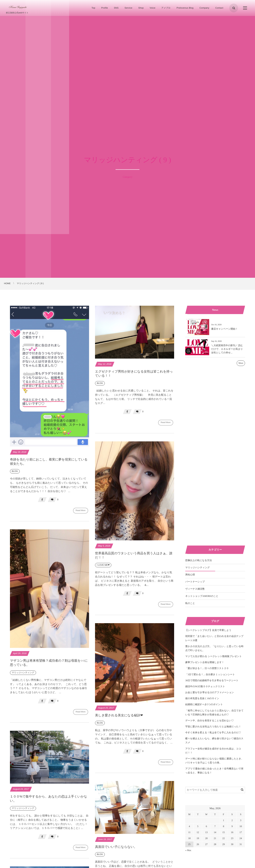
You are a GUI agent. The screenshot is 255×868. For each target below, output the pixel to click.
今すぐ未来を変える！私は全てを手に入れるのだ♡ (213, 733)
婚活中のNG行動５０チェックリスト (205, 686)
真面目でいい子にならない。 (116, 849)
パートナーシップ (195, 582)
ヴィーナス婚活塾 (195, 589)
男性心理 (190, 575)
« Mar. (188, 850)
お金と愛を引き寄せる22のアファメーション (210, 692)
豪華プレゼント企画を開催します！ (205, 662)
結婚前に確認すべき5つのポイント (204, 704)
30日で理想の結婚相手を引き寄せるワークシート (212, 680)
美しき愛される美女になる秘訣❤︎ (119, 718)
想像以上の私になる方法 (199, 560)
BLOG (15, 471)
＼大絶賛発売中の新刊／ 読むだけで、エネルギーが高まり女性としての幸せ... (227, 349)
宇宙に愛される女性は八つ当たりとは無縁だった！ (213, 727)
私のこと (190, 603)
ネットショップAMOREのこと (202, 596)
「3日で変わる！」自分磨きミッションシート (210, 674)
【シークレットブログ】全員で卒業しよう (208, 630)
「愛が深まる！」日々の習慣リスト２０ (207, 668)
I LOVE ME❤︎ (103, 567)
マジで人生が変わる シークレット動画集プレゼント (214, 656)
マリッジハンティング (23, 675)
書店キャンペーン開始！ (224, 329)
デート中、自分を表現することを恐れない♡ (209, 721)
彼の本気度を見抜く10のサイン (202, 698)
